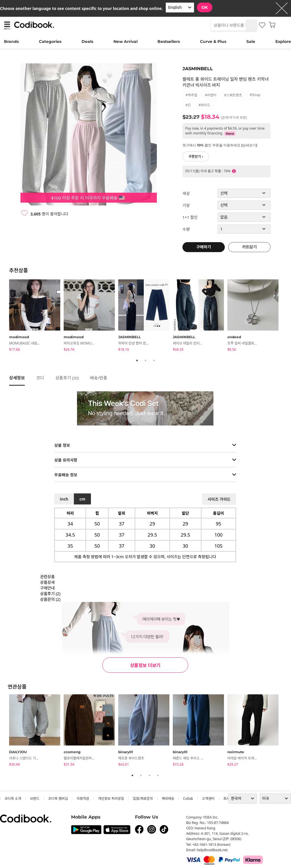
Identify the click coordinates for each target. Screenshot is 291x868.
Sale (251, 41)
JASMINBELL (198, 69)
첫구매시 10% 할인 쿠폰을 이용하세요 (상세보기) (220, 145)
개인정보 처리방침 (111, 799)
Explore (283, 41)
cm (82, 499)
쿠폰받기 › (196, 156)
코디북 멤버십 (58, 799)
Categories (50, 41)
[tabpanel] (36, 316)
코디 (40, 378)
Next (286, 316)
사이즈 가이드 (219, 499)
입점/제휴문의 (143, 799)
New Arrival (125, 41)
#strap (255, 95)
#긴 (188, 105)
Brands (11, 41)
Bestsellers (169, 41)
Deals (87, 41)
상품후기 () (67, 378)
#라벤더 (211, 95)
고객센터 (208, 799)
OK (205, 7)
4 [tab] (158, 775)
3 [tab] (154, 360)
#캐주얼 (191, 95)
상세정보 (17, 378)
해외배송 (168, 799)
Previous (5, 316)
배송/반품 (99, 378)
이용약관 (83, 799)
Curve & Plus (213, 41)
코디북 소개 (13, 799)
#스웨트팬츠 (233, 95)
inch (64, 499)
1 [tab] (137, 360)
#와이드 (204, 105)
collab (188, 799)
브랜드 (35, 799)
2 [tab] (145, 360)
